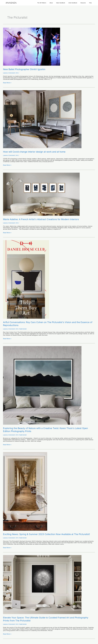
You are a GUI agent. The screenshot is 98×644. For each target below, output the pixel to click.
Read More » (7, 83)
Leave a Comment (9, 73)
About (51, 3)
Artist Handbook (73, 3)
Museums (83, 3)
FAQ (90, 3)
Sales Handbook (61, 3)
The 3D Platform (42, 3)
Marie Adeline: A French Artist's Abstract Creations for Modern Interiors (42, 219)
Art (17, 73)
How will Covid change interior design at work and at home (35, 152)
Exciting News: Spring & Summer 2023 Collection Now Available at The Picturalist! (47, 534)
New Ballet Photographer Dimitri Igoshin (25, 69)
